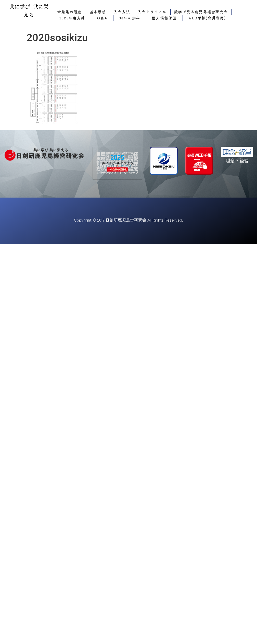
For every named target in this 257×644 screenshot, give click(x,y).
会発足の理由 (70, 12)
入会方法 (122, 12)
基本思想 (98, 12)
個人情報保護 (164, 18)
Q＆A (102, 18)
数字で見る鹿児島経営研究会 (201, 12)
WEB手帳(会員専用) (207, 18)
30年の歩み (130, 18)
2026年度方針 (72, 18)
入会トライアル (152, 12)
